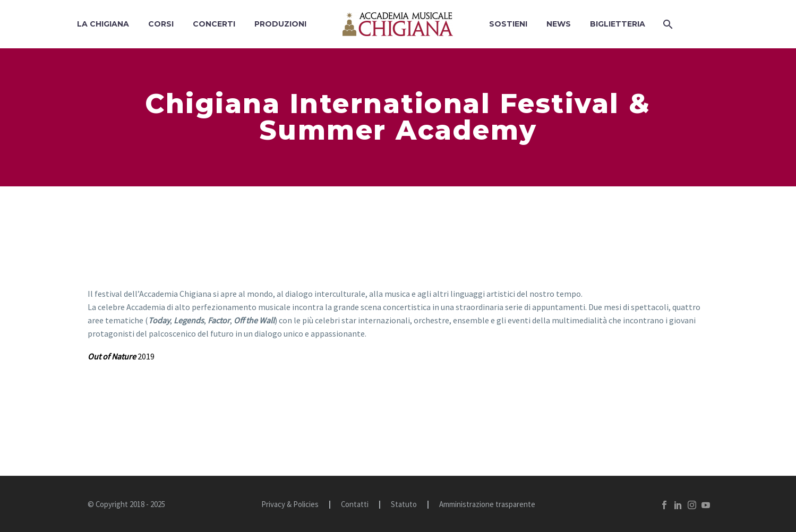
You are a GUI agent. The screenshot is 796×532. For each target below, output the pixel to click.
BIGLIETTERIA (618, 24)
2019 (121, 356)
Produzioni (280, 24)
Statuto (404, 505)
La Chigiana (103, 24)
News (559, 24)
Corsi (161, 24)
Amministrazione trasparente (487, 505)
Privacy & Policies (290, 505)
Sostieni (508, 24)
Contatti (355, 505)
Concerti (214, 24)
